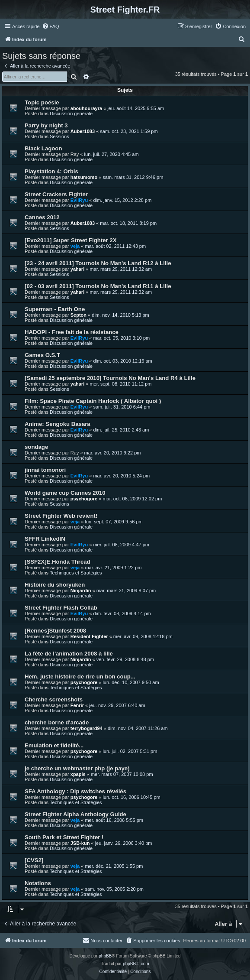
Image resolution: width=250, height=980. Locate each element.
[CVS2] (34, 860)
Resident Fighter (89, 636)
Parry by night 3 (46, 125)
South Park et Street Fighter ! (64, 837)
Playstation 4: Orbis (51, 171)
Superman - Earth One (55, 309)
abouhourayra (86, 108)
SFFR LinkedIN (45, 539)
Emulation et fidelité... (54, 745)
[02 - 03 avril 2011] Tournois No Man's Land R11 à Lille (98, 286)
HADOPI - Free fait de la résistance (72, 332)
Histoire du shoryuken (55, 585)
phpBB (105, 956)
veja (75, 246)
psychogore (84, 499)
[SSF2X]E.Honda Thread (58, 562)
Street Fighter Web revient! (61, 516)
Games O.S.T (42, 355)
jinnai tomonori (45, 470)
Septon (79, 315)
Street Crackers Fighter (56, 194)
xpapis (78, 774)
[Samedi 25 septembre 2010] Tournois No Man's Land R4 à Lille (110, 378)
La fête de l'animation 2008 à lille (69, 654)
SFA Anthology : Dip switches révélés (75, 791)
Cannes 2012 (42, 217)
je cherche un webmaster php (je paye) (77, 768)
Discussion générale (71, 114)
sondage (36, 447)
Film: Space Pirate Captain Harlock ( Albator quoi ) (93, 401)
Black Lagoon (43, 148)
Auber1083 (83, 131)
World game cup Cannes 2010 (65, 493)
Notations (38, 883)
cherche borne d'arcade (57, 722)
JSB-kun (80, 843)
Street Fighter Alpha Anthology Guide (75, 814)
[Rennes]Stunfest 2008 (55, 631)
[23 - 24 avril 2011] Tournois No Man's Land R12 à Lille (98, 263)
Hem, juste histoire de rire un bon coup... (80, 677)
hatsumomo (84, 177)
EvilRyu (79, 200)
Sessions (59, 136)
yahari (77, 269)
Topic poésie (42, 102)
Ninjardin (81, 591)
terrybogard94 (87, 728)
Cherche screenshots (54, 699)
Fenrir (77, 705)
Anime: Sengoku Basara (58, 424)
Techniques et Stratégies (76, 573)
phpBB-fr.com (136, 964)
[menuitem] (51, 26)
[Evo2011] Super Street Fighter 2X (71, 240)
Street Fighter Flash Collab (61, 608)
